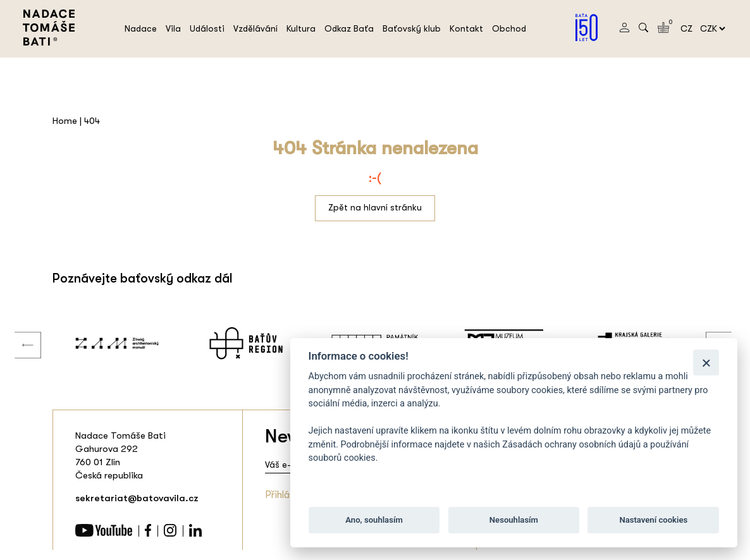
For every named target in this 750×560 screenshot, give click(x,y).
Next (710, 332)
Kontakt (466, 28)
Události (207, 28)
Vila (173, 28)
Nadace (141, 28)
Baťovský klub (412, 28)
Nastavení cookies (653, 520)
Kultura (301, 28)
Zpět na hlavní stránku (375, 207)
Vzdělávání (255, 28)
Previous (18, 332)
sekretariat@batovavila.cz (137, 498)
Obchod (509, 28)
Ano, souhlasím (374, 520)
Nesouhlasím (514, 520)
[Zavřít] (706, 362)
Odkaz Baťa (349, 28)
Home (65, 121)
